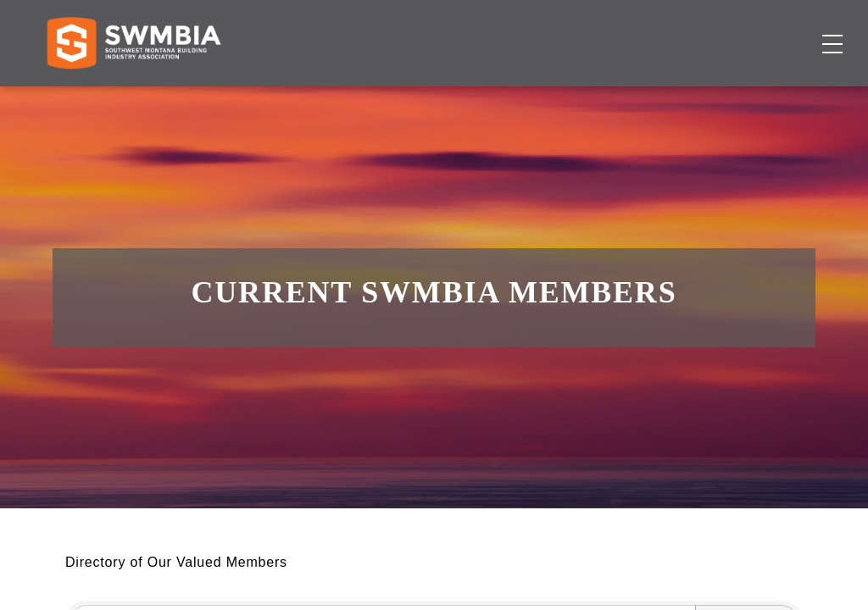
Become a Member (750, 98)
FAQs (702, 29)
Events (575, 98)
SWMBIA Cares (780, 29)
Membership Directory (368, 98)
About (637, 98)
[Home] (134, 98)
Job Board (499, 98)
